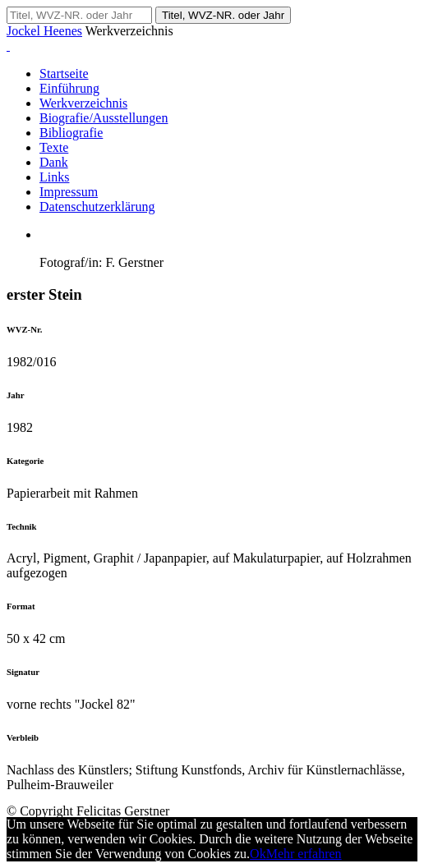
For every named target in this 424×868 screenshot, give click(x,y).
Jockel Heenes (44, 31)
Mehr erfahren (304, 854)
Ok (258, 854)
